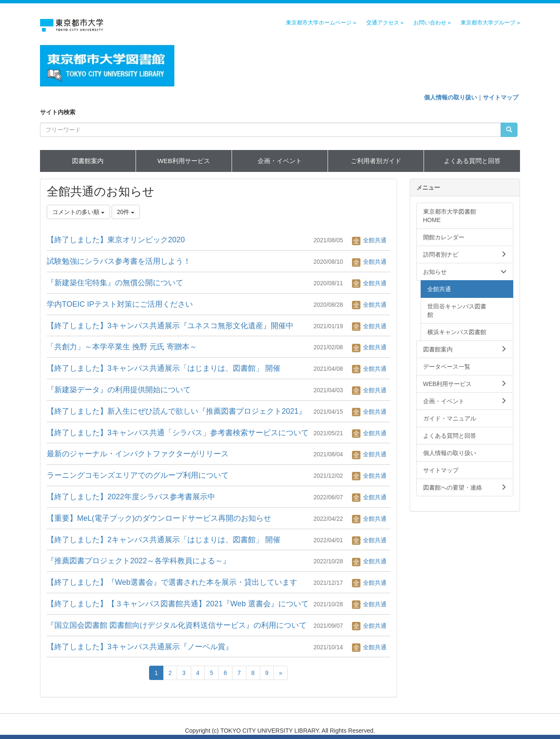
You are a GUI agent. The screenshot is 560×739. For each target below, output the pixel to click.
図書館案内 (88, 161)
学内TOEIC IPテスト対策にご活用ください (120, 304)
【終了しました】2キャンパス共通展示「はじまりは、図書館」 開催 (164, 540)
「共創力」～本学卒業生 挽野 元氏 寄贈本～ (122, 347)
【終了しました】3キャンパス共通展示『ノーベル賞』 (140, 647)
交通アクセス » (385, 23)
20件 (126, 212)
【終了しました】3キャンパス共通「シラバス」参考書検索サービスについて (178, 433)
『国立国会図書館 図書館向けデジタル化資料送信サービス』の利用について (177, 625)
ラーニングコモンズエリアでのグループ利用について (138, 475)
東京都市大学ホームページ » (321, 23)
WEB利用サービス (184, 161)
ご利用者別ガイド (376, 161)
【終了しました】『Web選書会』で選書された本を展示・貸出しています (172, 582)
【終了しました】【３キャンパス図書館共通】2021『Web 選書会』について (178, 604)
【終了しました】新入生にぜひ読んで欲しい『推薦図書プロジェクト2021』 (176, 411)
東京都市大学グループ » (490, 23)
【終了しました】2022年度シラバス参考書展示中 (131, 497)
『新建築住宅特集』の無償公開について (115, 283)
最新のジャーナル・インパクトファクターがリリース (138, 454)
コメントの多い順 (78, 212)
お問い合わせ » (432, 23)
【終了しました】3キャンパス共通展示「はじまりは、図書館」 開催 (164, 368)
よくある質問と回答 (472, 161)
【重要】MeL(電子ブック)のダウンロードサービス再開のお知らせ (159, 518)
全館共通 (369, 240)
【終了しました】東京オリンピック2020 (116, 240)
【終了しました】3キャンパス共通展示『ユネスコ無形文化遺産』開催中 (170, 326)
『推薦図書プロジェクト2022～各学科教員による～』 (139, 561)
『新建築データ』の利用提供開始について (119, 390)
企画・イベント (280, 161)
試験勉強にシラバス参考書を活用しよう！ (119, 261)
